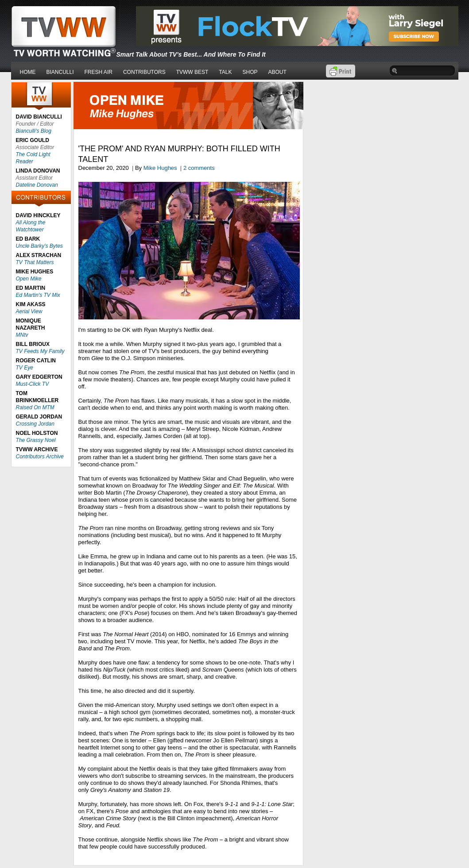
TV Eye (25, 368)
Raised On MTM (35, 407)
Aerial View (29, 311)
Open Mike (29, 279)
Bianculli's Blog (34, 131)
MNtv (22, 335)
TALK (225, 72)
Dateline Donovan (37, 185)
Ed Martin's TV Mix (38, 295)
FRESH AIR (99, 72)
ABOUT (277, 72)
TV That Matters (35, 262)
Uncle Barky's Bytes (39, 246)
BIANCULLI (60, 72)
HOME (28, 72)
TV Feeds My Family (40, 351)
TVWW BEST (192, 72)
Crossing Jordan (35, 424)
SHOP (250, 72)
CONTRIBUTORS (144, 72)
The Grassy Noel (36, 440)
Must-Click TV (33, 384)
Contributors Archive (40, 457)
